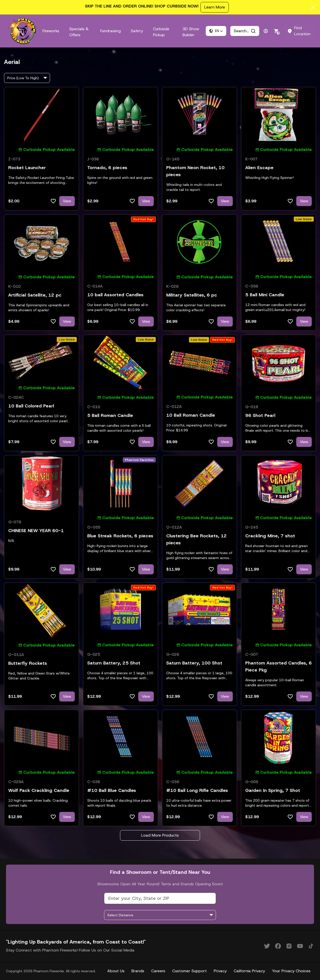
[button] (216, 31)
